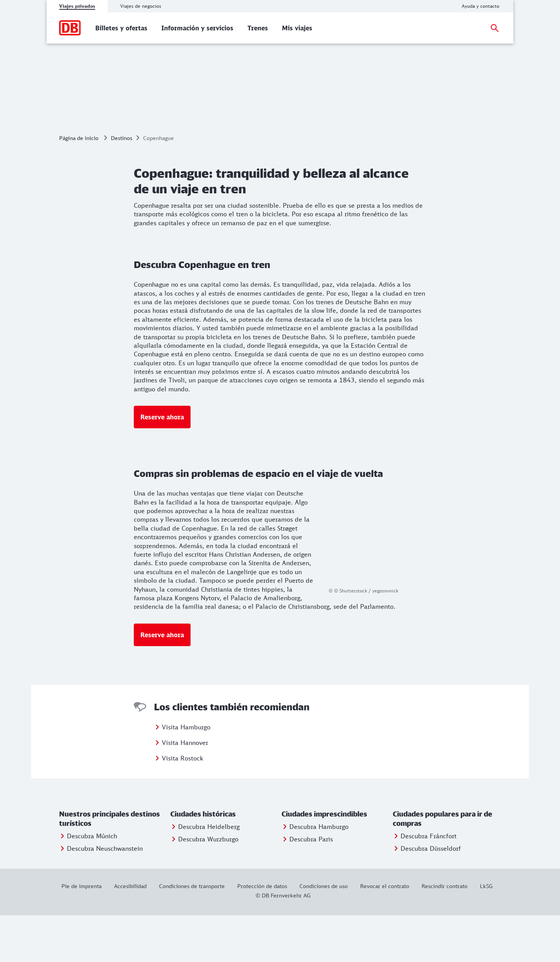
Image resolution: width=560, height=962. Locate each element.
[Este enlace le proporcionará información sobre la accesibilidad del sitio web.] (130, 933)
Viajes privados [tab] (77, 6)
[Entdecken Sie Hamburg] (315, 873)
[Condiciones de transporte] (192, 933)
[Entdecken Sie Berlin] (307, 886)
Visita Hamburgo (186, 774)
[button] (113, 866)
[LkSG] (486, 933)
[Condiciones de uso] (324, 933)
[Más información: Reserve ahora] (162, 464)
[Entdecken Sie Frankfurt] (425, 883)
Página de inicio (79, 185)
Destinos (122, 185)
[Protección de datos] (262, 933)
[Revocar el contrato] (385, 933)
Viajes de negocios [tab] (141, 6)
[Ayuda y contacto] (480, 6)
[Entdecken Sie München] (88, 883)
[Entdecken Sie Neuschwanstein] (101, 895)
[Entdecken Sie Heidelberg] (205, 873)
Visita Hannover (185, 789)
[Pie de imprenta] (85, 933)
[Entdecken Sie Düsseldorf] (427, 895)
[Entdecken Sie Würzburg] (204, 886)
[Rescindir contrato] (444, 933)
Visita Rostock (183, 805)
